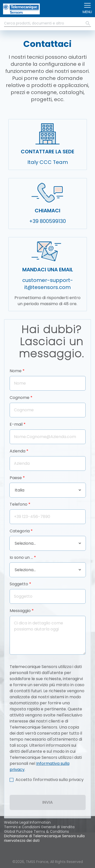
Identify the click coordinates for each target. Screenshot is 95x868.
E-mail (16, 424)
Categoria (20, 531)
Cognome (20, 398)
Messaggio (20, 611)
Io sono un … (21, 557)
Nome (16, 371)
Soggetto (19, 584)
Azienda (17, 451)
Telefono (18, 504)
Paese (16, 478)
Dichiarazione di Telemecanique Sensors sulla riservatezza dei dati (44, 838)
